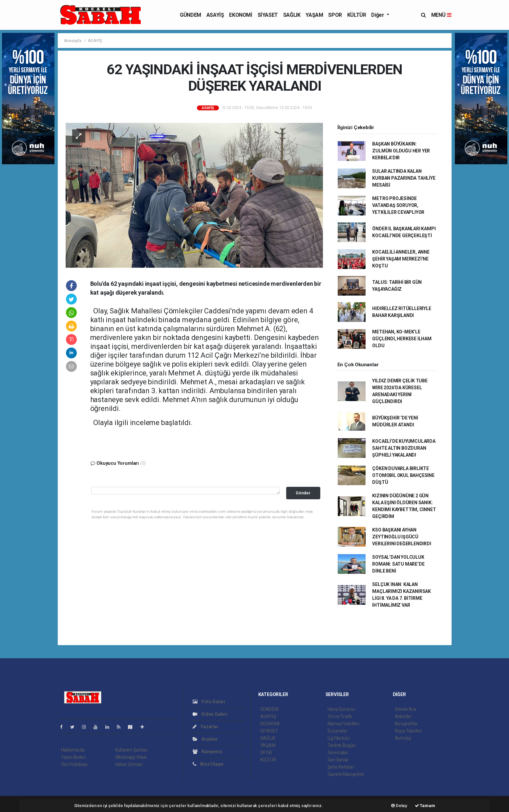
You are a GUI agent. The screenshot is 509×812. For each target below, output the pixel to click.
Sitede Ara (405, 709)
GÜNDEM (191, 15)
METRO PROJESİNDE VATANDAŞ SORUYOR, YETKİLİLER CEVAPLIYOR (398, 205)
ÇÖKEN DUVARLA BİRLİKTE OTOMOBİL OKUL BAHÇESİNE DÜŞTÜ (403, 475)
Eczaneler (338, 731)
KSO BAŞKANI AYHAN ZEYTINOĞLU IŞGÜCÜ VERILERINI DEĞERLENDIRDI (402, 537)
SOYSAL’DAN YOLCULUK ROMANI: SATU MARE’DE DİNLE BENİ (398, 564)
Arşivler (205, 739)
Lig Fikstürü (339, 738)
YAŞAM (314, 15)
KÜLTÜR (357, 15)
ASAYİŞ (215, 15)
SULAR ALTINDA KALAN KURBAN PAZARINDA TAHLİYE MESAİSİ (404, 178)
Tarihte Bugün (342, 745)
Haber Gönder (129, 764)
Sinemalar (338, 753)
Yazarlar (206, 727)
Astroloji (403, 738)
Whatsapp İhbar (131, 757)
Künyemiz (208, 752)
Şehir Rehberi (341, 767)
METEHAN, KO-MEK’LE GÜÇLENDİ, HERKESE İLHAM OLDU (402, 339)
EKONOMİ (241, 15)
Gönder (303, 493)
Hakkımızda (73, 750)
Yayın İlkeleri (74, 757)
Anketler (403, 716)
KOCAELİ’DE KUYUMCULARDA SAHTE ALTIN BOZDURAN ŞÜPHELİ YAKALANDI (404, 448)
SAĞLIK (292, 15)
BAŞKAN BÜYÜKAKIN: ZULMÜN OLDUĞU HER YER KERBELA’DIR (401, 151)
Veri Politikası (74, 764)
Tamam (425, 806)
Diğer (378, 15)
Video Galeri (210, 714)
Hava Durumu (341, 709)
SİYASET (268, 15)
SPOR (335, 15)
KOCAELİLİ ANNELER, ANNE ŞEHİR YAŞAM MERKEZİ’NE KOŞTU (401, 259)
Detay (399, 806)
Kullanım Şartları (131, 750)
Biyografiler (406, 724)
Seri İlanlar (338, 760)
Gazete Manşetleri (346, 774)
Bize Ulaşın (208, 764)
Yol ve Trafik (340, 716)
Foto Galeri (209, 702)
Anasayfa (73, 41)
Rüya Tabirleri (408, 731)
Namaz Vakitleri (343, 724)
